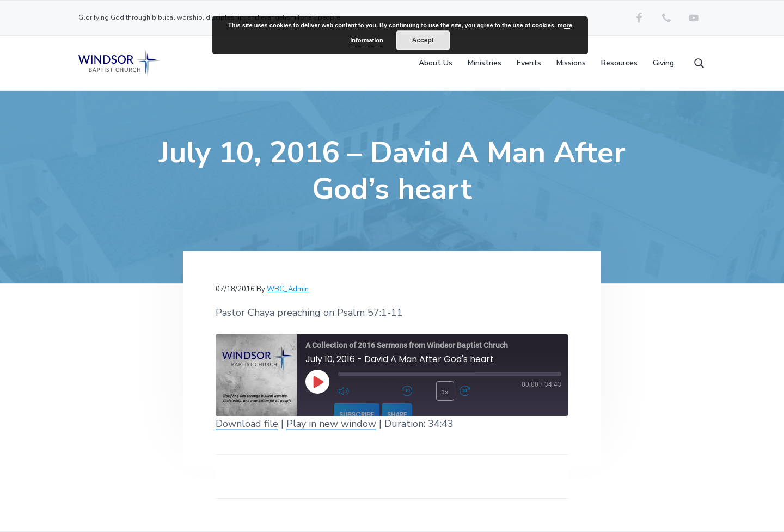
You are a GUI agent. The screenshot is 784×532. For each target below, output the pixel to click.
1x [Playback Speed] (445, 392)
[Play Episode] (317, 382)
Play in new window (331, 424)
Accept (423, 40)
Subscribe (357, 415)
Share (397, 415)
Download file (247, 424)
